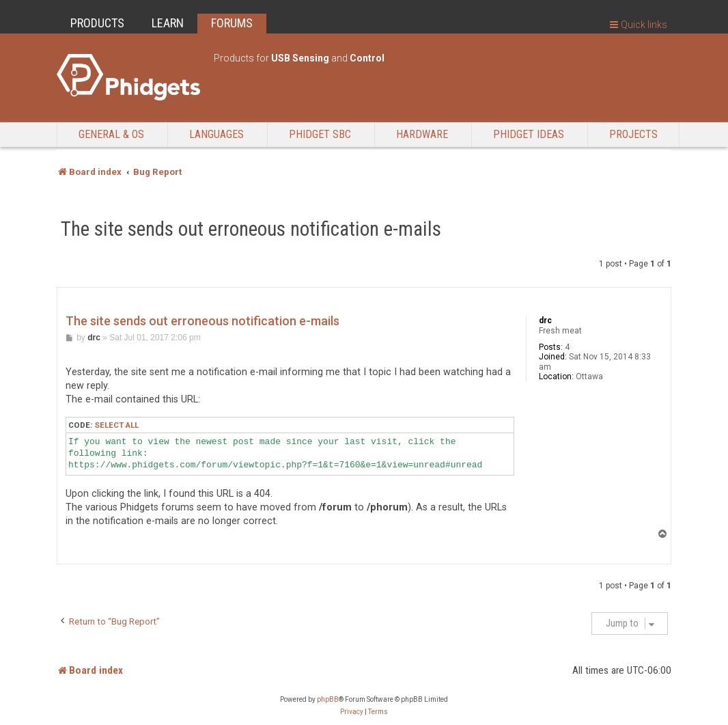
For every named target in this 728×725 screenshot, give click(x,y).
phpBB (328, 699)
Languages (216, 134)
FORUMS (232, 23)
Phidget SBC (320, 134)
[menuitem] (352, 712)
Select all (116, 425)
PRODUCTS (97, 23)
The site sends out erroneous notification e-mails (251, 229)
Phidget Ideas (529, 134)
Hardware (422, 134)
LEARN (168, 23)
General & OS (111, 134)
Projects (633, 134)
